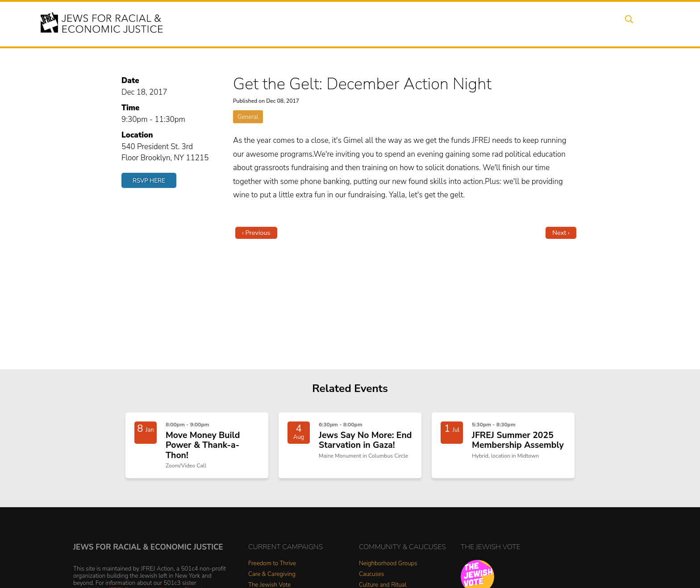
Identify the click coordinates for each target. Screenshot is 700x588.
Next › (561, 233)
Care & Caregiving (272, 577)
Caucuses (371, 577)
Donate (568, 24)
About (315, 24)
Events (350, 24)
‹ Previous (256, 233)
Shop (602, 24)
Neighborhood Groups (388, 566)
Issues (385, 24)
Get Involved (522, 24)
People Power (432, 24)
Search (636, 24)
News (478, 24)
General (248, 117)
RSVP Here (149, 181)
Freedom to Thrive (272, 566)
